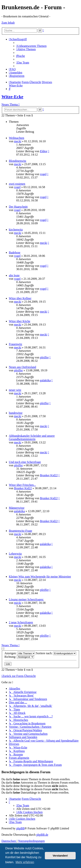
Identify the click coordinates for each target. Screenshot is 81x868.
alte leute (14, 275)
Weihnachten (17, 138)
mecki (18, 141)
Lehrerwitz (15, 554)
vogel (43, 174)
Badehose (15, 252)
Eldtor (44, 151)
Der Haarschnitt (18, 207)
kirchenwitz (16, 230)
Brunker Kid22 (49, 475)
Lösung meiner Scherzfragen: (26, 599)
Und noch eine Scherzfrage (25, 462)
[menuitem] (31, 46)
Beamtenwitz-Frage (20, 531)
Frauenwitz (15, 344)
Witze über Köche (20, 321)
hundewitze (16, 413)
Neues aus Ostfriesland (23, 367)
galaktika (45, 380)
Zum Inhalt (8, 23)
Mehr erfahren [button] (25, 862)
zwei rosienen (17, 184)
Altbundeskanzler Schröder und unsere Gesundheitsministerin (32, 437)
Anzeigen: (20, 653)
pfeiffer (44, 357)
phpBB (20, 828)
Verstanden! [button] (60, 856)
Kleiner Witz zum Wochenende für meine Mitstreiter (40, 577)
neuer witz (15, 390)
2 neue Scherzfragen (21, 622)
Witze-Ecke (12, 97)
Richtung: (19, 657)
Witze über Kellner (20, 298)
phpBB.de (42, 835)
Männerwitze (17, 508)
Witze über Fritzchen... (22, 485)
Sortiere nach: (56, 653)
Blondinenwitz (18, 161)
